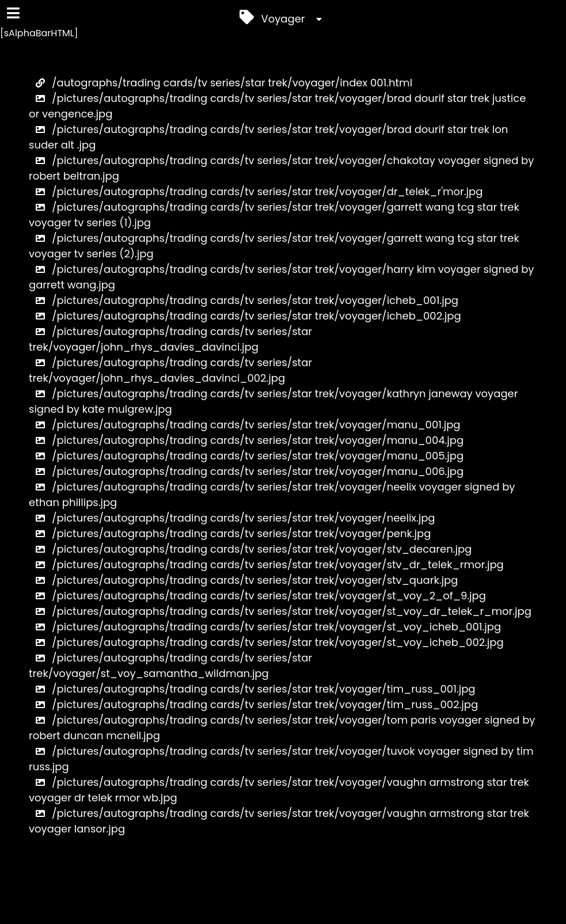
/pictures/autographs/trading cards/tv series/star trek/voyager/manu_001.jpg (245, 425)
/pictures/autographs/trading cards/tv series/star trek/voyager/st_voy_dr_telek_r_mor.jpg (280, 611)
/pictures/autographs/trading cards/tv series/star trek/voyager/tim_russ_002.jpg (253, 704)
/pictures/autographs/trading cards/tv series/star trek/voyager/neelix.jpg (232, 518)
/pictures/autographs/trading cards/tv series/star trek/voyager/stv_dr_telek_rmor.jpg (266, 564)
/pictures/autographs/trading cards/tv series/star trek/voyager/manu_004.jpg (246, 440)
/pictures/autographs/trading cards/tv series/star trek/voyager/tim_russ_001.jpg (252, 689)
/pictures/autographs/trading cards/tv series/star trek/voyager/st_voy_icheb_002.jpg (266, 642)
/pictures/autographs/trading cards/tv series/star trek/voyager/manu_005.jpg (246, 456)
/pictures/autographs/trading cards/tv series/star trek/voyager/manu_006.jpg (246, 471)
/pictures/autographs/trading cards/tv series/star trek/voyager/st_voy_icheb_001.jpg (265, 627)
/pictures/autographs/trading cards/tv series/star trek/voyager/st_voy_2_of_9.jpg (257, 596)
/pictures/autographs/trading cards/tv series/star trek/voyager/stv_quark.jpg (243, 580)
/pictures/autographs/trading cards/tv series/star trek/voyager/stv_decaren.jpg (250, 549)
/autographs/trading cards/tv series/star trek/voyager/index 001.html (221, 83)
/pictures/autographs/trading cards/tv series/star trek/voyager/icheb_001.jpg (244, 300)
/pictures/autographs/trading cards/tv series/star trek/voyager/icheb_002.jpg (245, 316)
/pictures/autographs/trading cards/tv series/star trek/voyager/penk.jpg (230, 533)
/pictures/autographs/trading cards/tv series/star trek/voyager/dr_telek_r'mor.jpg (256, 191)
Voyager (283, 17)
